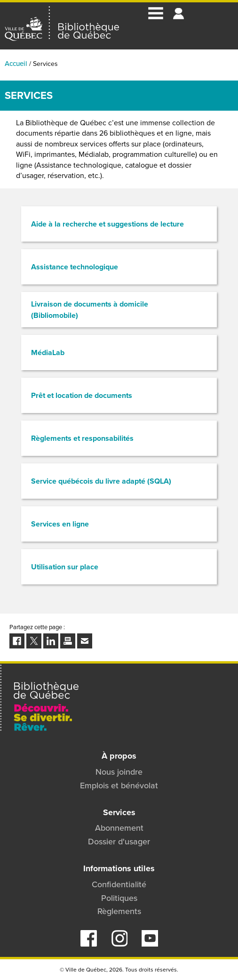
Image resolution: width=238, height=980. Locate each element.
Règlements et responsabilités (82, 438)
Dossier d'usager (119, 842)
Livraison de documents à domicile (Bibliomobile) (90, 310)
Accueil (16, 64)
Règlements (119, 911)
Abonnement (119, 828)
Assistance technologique (75, 267)
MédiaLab (48, 352)
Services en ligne (60, 524)
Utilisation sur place (65, 567)
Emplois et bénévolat (119, 786)
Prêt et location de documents (82, 395)
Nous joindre (119, 772)
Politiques (119, 898)
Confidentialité (119, 884)
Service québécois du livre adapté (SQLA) (101, 481)
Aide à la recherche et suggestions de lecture (107, 224)
